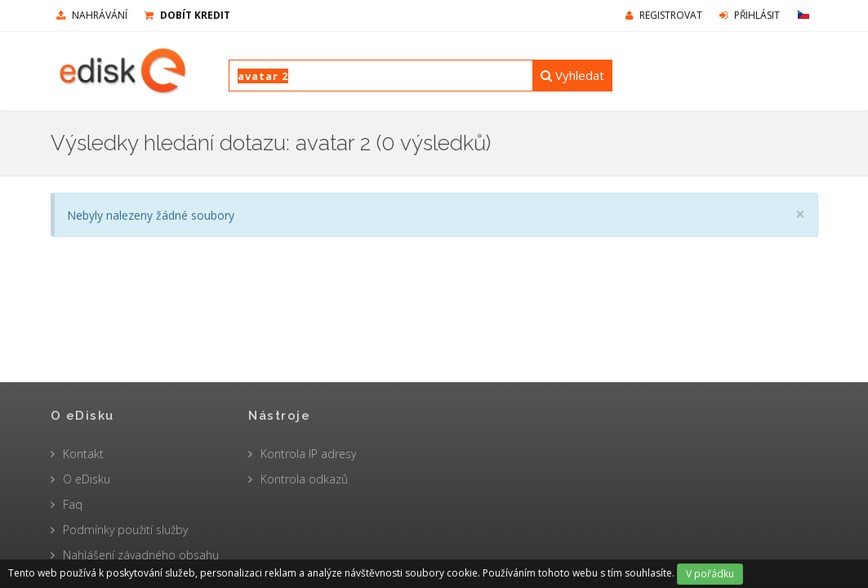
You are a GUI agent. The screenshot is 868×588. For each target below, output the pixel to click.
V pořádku (710, 574)
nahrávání (92, 15)
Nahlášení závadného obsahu (141, 555)
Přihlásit (750, 15)
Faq (73, 504)
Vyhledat (572, 75)
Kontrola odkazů (304, 479)
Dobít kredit (187, 15)
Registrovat (664, 15)
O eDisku (87, 479)
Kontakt (83, 454)
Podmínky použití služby (125, 530)
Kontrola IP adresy (308, 454)
